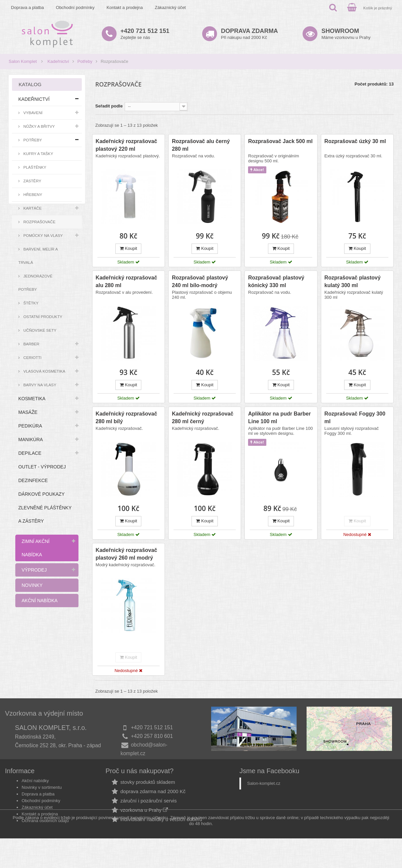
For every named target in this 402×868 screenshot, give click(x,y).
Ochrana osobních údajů (45, 828)
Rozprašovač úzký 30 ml (355, 141)
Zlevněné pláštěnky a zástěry (45, 514)
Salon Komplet (23, 61)
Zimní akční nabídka (36, 548)
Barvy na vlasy (39, 385)
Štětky (30, 303)
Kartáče (32, 208)
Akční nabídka (40, 601)
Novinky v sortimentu (42, 794)
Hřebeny (32, 194)
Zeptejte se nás (145, 34)
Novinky (32, 585)
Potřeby (85, 61)
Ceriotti (32, 357)
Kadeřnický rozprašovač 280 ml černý (203, 418)
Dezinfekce (33, 480)
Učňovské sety (39, 330)
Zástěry (32, 181)
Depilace (30, 453)
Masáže (28, 412)
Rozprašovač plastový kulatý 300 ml (353, 281)
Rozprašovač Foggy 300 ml (355, 418)
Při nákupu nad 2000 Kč (250, 34)
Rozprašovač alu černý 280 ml (201, 145)
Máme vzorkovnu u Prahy (346, 34)
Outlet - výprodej (42, 467)
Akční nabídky (35, 788)
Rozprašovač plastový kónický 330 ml (276, 281)
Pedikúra (30, 426)
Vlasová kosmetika (44, 371)
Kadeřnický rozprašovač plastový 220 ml (127, 145)
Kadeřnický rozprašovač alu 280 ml (127, 281)
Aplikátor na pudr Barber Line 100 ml (279, 418)
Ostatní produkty (42, 317)
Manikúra (31, 439)
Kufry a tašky (38, 154)
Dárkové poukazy (41, 494)
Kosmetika (32, 399)
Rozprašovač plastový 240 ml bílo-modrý (200, 281)
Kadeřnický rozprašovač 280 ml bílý (127, 418)
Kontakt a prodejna (125, 7)
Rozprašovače (39, 222)
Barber (31, 344)
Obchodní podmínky (75, 7)
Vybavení (32, 113)
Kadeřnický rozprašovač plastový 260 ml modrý (127, 554)
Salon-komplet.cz (264, 790)
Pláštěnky (34, 167)
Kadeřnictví (58, 61)
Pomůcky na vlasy (43, 235)
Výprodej (34, 570)
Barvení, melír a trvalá (38, 256)
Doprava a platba (27, 7)
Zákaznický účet (170, 7)
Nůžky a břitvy (39, 126)
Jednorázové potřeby (35, 283)
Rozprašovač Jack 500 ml (280, 141)
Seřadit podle (109, 106)
